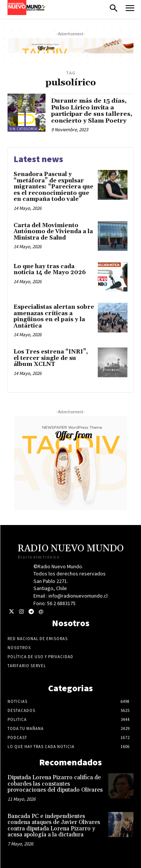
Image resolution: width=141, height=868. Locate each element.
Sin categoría (23, 129)
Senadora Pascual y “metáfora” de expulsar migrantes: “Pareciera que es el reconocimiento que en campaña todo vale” (53, 187)
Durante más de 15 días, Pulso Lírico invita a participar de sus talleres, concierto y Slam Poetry (92, 111)
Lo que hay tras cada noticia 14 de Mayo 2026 (50, 270)
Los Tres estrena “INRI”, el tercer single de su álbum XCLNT (51, 358)
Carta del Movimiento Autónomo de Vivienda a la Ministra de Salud (53, 232)
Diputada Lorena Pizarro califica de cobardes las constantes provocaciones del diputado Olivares (55, 784)
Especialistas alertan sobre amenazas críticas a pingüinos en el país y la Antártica (54, 316)
